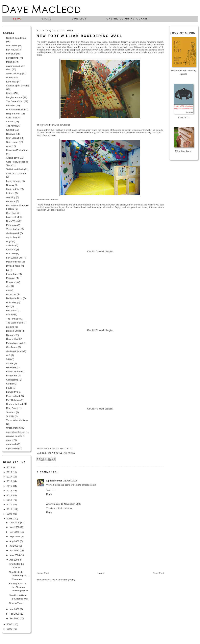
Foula (9, 388)
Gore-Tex (11, 118)
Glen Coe (11, 213)
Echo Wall (11, 82)
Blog (17, 19)
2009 (10, 514)
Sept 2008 (15, 536)
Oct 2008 (15, 532)
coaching (11, 197)
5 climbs (10, 245)
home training (13, 189)
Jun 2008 (15, 550)
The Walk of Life (14, 323)
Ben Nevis (11, 50)
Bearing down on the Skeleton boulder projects (19, 587)
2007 (10, 624)
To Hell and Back (15, 169)
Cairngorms (12, 380)
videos (10, 77)
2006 (10, 629)
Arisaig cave (12, 158)
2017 (10, 477)
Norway (10, 185)
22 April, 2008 (70, 481)
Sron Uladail (12, 138)
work (9, 146)
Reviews (11, 134)
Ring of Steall (13, 114)
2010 (10, 509)
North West (12, 221)
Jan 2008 (15, 618)
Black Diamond (14, 371)
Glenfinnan (12, 347)
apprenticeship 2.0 (16, 432)
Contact (79, 19)
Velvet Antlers (13, 229)
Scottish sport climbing (18, 86)
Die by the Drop (14, 298)
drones (10, 440)
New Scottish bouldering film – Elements (19, 575)
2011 (10, 504)
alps (8, 286)
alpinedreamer (54, 481)
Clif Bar (10, 384)
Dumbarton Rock (15, 109)
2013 (10, 495)
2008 (10, 519)
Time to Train (16, 603)
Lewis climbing (14, 181)
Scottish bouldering (16, 38)
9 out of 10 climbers (16, 173)
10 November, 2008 (71, 504)
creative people (14, 436)
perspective (12, 58)
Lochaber (11, 310)
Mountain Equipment (17, 150)
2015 (10, 486)
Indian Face (12, 274)
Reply (49, 494)
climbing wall (13, 233)
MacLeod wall (13, 396)
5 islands (11, 249)
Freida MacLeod (14, 343)
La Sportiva (12, 392)
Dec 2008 (15, 522)
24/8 (8, 359)
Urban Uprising (14, 428)
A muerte (11, 201)
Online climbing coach (127, 19)
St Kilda (10, 416)
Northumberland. (15, 404)
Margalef (11, 278)
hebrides (11, 105)
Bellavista (11, 367)
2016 (10, 481)
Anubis (10, 363)
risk (8, 290)
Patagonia (11, 225)
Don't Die (11, 253)
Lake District (12, 217)
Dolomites (11, 302)
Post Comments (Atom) (63, 580)
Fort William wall (15, 258)
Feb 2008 (15, 614)
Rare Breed (12, 408)
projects (10, 327)
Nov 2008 (15, 527)
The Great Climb (15, 101)
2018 (10, 472)
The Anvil (11, 126)
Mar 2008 (15, 609)
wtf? (8, 355)
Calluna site (81, 132)
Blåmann (11, 335)
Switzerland (12, 142)
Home (101, 573)
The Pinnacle (13, 319)
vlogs (9, 241)
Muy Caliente (13, 400)
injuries (10, 93)
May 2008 (15, 555)
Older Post (158, 573)
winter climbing (14, 73)
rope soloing (12, 448)
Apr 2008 (14, 560)
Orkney (10, 314)
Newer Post (43, 573)
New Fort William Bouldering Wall (80, 36)
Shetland (11, 412)
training (10, 62)
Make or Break (14, 262)
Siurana (10, 122)
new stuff (11, 54)
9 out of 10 (184, 117)
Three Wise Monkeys (17, 420)
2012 (10, 500)
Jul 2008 (14, 546)
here (53, 135)
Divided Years (13, 266)
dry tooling (12, 237)
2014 (10, 491)
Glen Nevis (12, 45)
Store (47, 19)
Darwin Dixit (12, 339)
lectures (10, 193)
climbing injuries (14, 351)
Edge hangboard (184, 151)
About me (11, 294)
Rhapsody (11, 282)
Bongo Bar (12, 375)
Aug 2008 (15, 541)
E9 (8, 270)
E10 (8, 306)
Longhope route (14, 97)
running (10, 130)
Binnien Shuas (14, 331)
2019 (10, 467)
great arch (11, 444)
